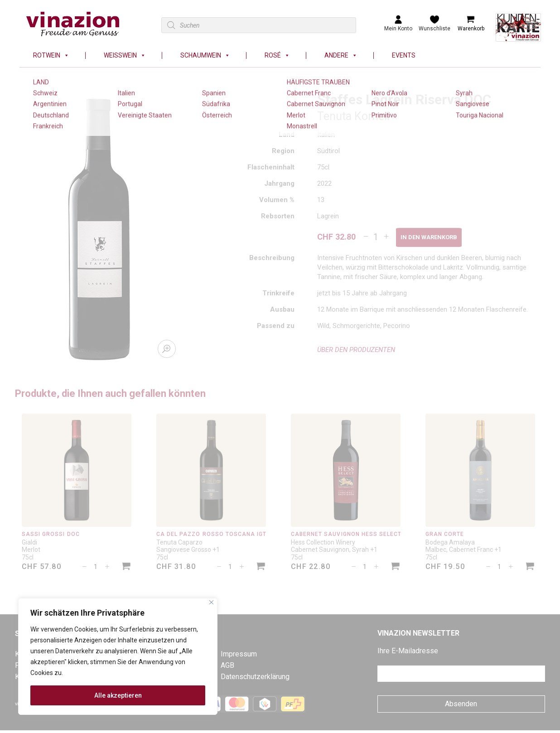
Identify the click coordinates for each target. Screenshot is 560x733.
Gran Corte (445, 534)
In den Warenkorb (429, 237)
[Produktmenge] (376, 237)
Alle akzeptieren (118, 695)
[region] (118, 656)
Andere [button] (341, 55)
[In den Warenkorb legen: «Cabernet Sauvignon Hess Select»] (396, 567)
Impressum (239, 654)
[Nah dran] (211, 602)
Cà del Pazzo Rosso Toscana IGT (211, 534)
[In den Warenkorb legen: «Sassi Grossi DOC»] (126, 567)
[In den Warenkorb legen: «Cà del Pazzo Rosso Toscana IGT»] (261, 567)
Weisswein (125, 55)
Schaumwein (205, 55)
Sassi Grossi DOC (51, 534)
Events (404, 55)
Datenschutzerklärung (255, 677)
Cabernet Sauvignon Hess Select (346, 534)
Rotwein (51, 55)
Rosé (277, 55)
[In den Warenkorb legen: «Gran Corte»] (530, 567)
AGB (227, 665)
